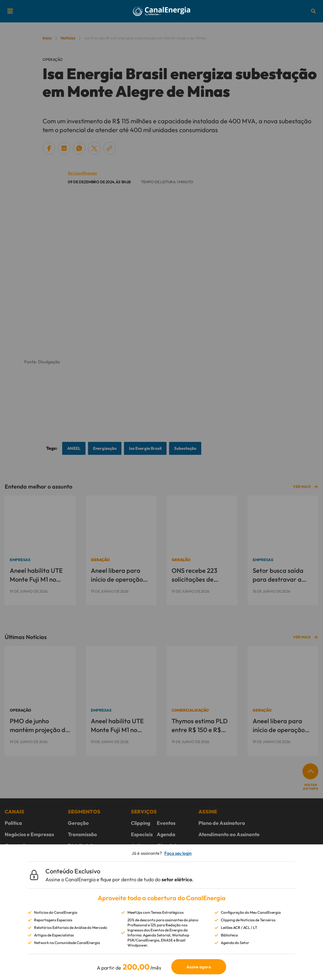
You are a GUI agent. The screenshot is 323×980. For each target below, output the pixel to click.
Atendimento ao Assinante (229, 834)
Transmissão (82, 834)
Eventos (166, 823)
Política (13, 823)
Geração (78, 823)
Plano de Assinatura (222, 823)
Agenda (166, 834)
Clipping (141, 823)
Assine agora (199, 967)
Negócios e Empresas (29, 834)
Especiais (142, 834)
